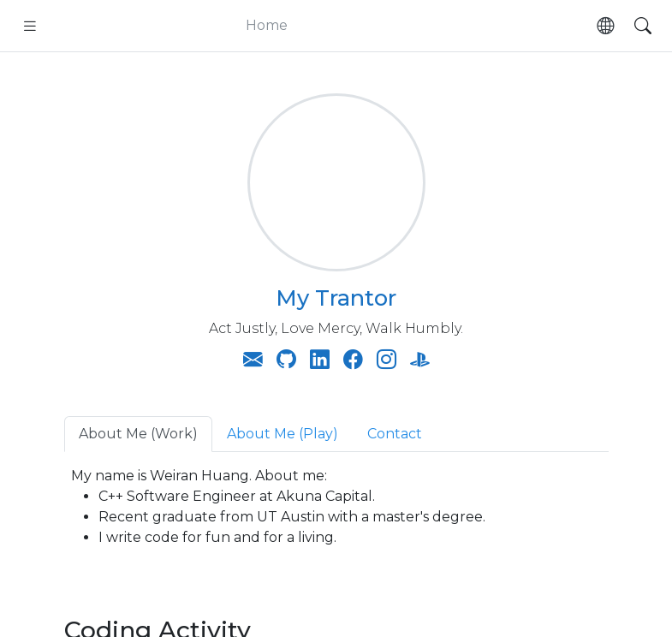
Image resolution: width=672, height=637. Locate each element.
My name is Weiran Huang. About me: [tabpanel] (336, 508)
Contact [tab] (395, 434)
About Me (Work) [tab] (138, 434)
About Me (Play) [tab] (282, 434)
